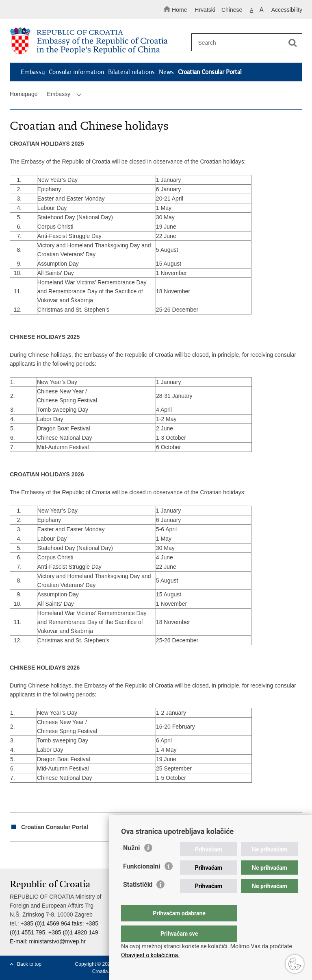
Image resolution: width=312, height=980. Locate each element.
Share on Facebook (31, 856)
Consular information (76, 72)
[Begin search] (292, 43)
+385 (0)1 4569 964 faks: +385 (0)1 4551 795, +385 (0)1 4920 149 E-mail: (54, 932)
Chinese (232, 10)
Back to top (29, 964)
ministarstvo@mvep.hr (57, 941)
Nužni (132, 864)
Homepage (24, 94)
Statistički (138, 901)
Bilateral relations (131, 72)
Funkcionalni (142, 883)
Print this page (14, 856)
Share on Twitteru (49, 856)
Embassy (33, 72)
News (166, 72)
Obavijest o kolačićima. (150, 955)
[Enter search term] (244, 43)
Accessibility (287, 10)
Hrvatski (205, 10)
